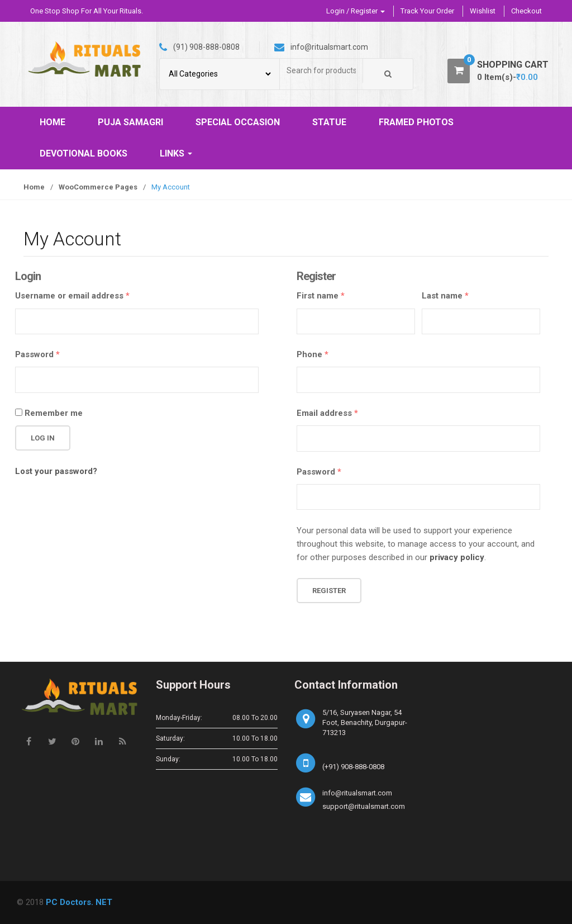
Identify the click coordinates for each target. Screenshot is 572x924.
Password (37, 354)
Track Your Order (427, 11)
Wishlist (483, 11)
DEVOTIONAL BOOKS (84, 153)
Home (34, 187)
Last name (445, 296)
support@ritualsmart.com (364, 806)
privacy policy (457, 557)
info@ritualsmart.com (357, 793)
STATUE (329, 122)
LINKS (176, 153)
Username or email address (72, 296)
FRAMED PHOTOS (416, 122)
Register (329, 591)
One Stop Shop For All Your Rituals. (87, 11)
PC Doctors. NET (79, 902)
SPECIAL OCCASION (238, 122)
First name (321, 296)
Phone (313, 354)
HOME (53, 122)
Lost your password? (56, 471)
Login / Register (356, 11)
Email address (327, 413)
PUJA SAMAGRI (130, 122)
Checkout (526, 11)
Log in (43, 438)
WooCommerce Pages (98, 187)
